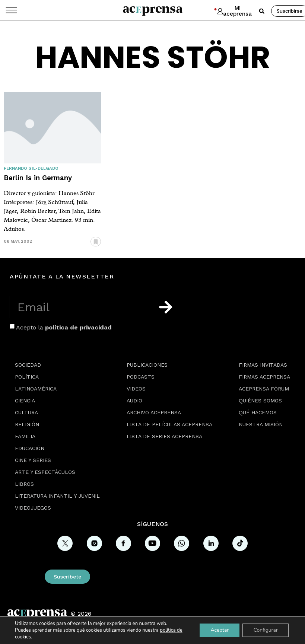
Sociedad (28, 365)
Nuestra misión (261, 424)
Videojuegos (33, 508)
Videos (136, 389)
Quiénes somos (260, 401)
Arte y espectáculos (45, 472)
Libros (24, 484)
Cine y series (33, 460)
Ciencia (25, 401)
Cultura (26, 412)
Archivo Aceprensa (154, 412)
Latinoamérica (36, 389)
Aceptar (218, 630)
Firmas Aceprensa (264, 377)
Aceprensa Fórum (264, 389)
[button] (262, 11)
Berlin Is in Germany (38, 178)
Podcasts (141, 377)
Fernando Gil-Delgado (31, 168)
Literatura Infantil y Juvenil (57, 496)
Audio (134, 401)
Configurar (265, 630)
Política (27, 377)
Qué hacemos (258, 412)
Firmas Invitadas (263, 365)
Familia (25, 436)
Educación (30, 448)
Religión (27, 424)
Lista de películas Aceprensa (169, 424)
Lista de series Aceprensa (164, 436)
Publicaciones (147, 365)
